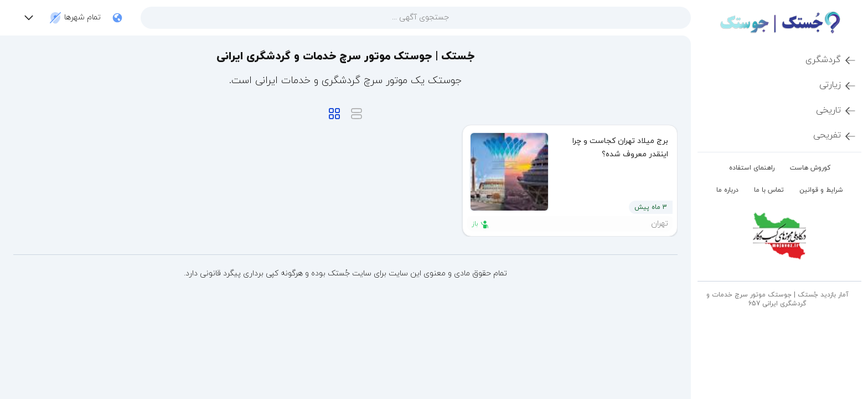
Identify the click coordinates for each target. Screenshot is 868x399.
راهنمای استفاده (752, 168)
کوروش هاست (810, 168)
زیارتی (838, 85)
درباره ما (727, 190)
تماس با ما (769, 190)
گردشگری (831, 60)
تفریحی (835, 136)
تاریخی (836, 111)
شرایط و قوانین (821, 190)
